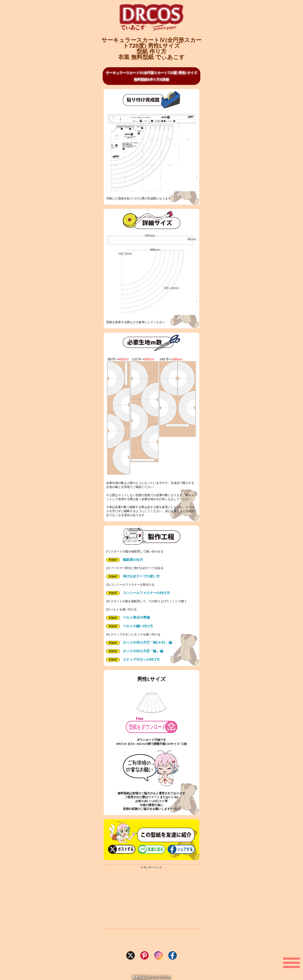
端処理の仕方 (125, 560)
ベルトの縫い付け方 (130, 626)
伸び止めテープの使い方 (133, 576)
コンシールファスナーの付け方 (138, 593)
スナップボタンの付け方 (133, 659)
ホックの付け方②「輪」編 (135, 651)
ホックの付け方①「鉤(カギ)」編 (139, 642)
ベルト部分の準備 (128, 617)
